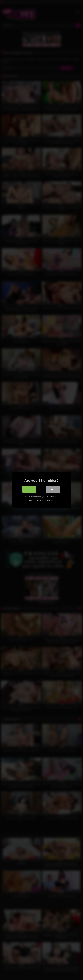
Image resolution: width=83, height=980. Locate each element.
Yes (29, 489)
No (53, 489)
